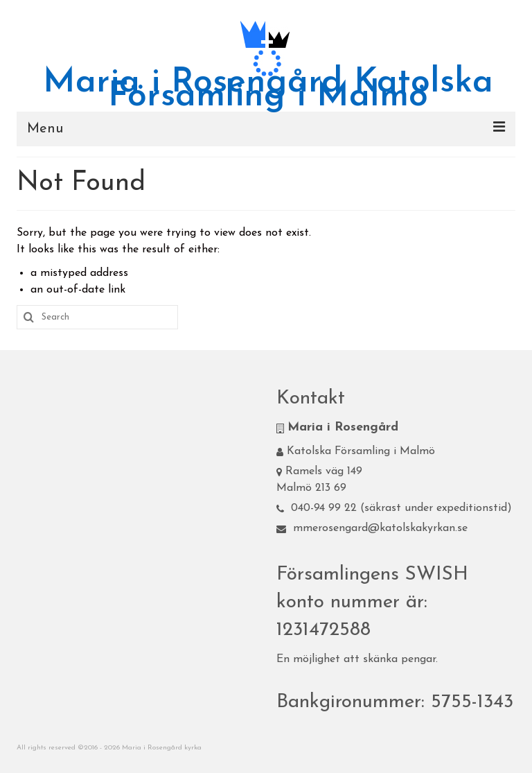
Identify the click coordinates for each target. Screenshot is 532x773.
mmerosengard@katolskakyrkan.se (372, 528)
